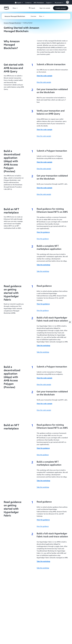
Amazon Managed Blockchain (12, 23)
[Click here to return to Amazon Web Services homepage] (6, 9)
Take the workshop (43, 271)
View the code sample (44, 82)
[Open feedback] (70, 322)
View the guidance (43, 239)
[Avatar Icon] (67, 2)
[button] (61, 8)
